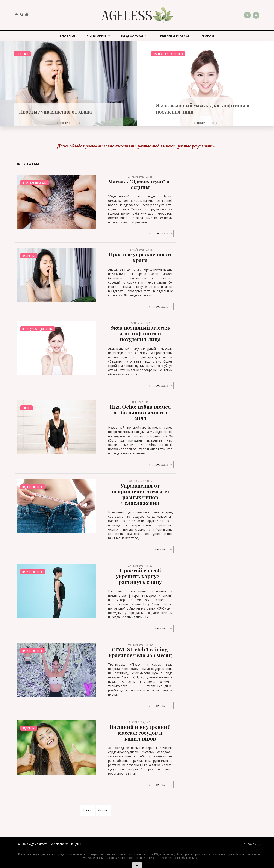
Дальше (103, 810)
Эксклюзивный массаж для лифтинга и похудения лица (140, 333)
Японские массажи (35, 183)
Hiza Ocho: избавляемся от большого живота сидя (140, 412)
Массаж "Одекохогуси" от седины (140, 184)
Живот (27, 408)
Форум (208, 36)
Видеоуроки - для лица (168, 54)
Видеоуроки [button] (134, 36)
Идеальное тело (33, 487)
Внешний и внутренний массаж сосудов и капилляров (140, 733)
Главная (67, 36)
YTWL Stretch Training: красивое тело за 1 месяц (140, 652)
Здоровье (22, 54)
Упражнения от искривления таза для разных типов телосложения (140, 494)
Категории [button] (98, 36)
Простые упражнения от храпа (55, 112)
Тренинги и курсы (174, 36)
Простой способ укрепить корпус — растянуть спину (140, 576)
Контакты (249, 844)
